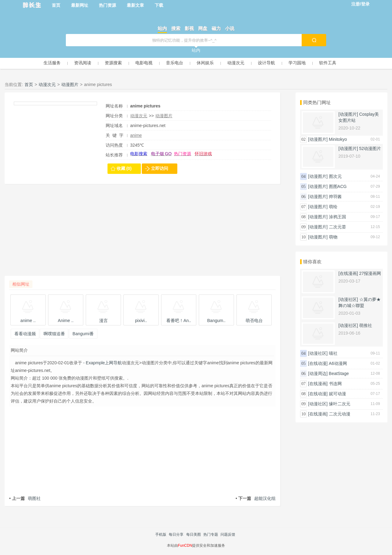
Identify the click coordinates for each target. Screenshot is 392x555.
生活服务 (52, 63)
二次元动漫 (340, 414)
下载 (159, 5)
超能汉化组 (256, 498)
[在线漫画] (348, 273)
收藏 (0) (124, 168)
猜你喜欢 (312, 262)
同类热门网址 (317, 102)
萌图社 (25, 498)
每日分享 (176, 534)
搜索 (176, 28)
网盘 (203, 28)
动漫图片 (70, 84)
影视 (189, 28)
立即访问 (160, 168)
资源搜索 (113, 63)
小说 (230, 28)
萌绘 (333, 207)
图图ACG (338, 186)
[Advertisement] (142, 233)
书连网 (335, 384)
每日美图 (194, 534)
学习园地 (297, 63)
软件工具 (328, 63)
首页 (56, 5)
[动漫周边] (318, 373)
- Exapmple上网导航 (102, 363)
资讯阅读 (83, 63)
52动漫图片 (370, 148)
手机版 (161, 534)
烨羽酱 (335, 197)
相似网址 (21, 284)
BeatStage (339, 373)
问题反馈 (228, 534)
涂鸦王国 (337, 217)
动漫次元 (236, 63)
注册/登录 (360, 4)
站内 (162, 28)
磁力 (216, 28)
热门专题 (211, 534)
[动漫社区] (348, 299)
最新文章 (135, 5)
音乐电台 (175, 63)
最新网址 (80, 5)
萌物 (333, 237)
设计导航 (266, 63)
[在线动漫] (318, 363)
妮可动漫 (337, 394)
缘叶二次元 (340, 404)
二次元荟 (337, 227)
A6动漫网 (338, 363)
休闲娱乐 (205, 63)
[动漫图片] (348, 114)
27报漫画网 (370, 273)
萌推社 (366, 325)
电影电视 (144, 63)
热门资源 (107, 5)
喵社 (333, 353)
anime (136, 135)
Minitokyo (338, 139)
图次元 (335, 176)
